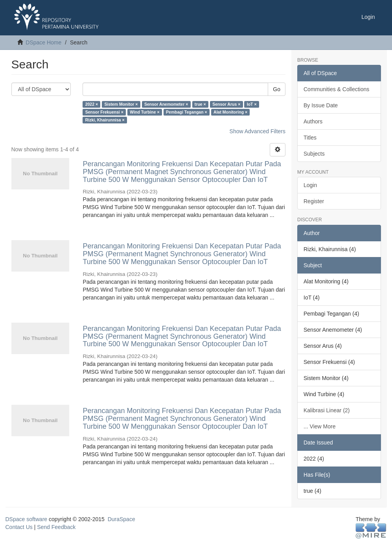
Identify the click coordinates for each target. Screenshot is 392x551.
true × (200, 104)
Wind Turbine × (144, 112)
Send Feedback (56, 527)
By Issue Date (321, 105)
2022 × (92, 104)
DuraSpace (121, 519)
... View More (319, 426)
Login (310, 185)
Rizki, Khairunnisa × (105, 120)
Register (314, 201)
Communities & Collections (336, 89)
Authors (313, 121)
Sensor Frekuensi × (104, 112)
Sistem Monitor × (121, 104)
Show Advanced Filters (258, 131)
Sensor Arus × (226, 104)
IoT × (252, 104)
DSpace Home (43, 42)
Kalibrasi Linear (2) (327, 410)
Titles (310, 138)
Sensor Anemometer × (166, 104)
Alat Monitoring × (230, 112)
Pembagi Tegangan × (187, 112)
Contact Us (19, 527)
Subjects (314, 154)
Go (277, 89)
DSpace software (27, 519)
